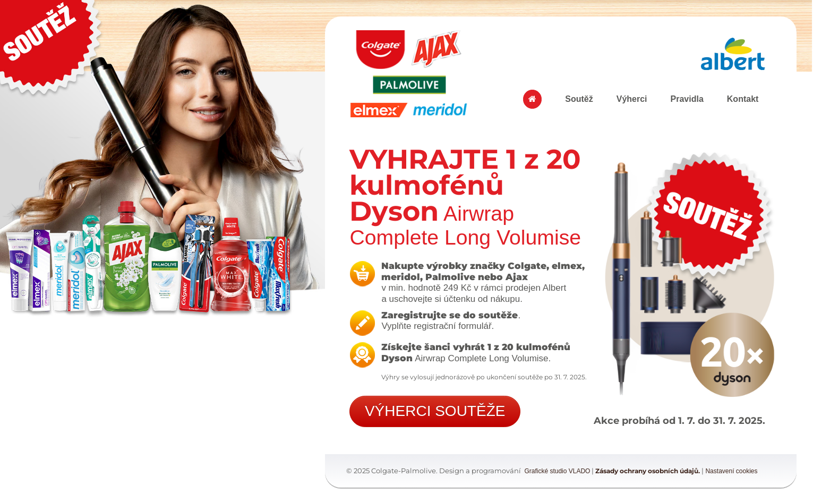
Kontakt (743, 99)
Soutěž (579, 99)
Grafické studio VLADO (557, 471)
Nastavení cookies (731, 471)
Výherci (632, 99)
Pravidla (687, 99)
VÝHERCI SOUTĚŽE (435, 411)
